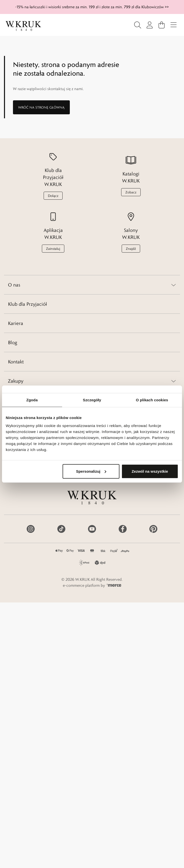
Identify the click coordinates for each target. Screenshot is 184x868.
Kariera (16, 323)
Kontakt (16, 362)
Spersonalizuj (91, 471)
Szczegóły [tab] (92, 400)
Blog (13, 342)
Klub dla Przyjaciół (27, 304)
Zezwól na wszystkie (150, 471)
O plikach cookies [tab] (152, 400)
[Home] (23, 26)
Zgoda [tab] (32, 400)
